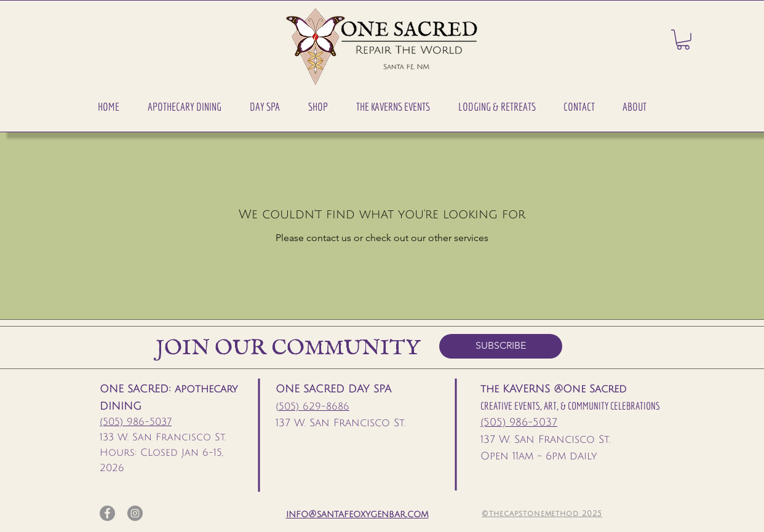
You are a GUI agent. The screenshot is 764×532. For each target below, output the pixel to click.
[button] (185, 107)
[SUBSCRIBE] (501, 346)
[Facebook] (107, 513)
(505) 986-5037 (136, 422)
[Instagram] (135, 513)
